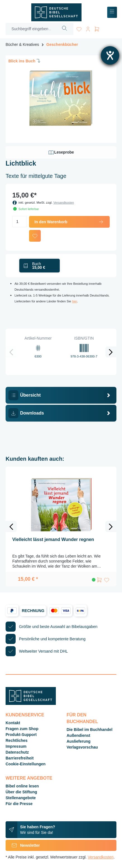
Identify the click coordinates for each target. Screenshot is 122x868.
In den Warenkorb (70, 222)
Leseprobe (61, 152)
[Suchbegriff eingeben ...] (31, 29)
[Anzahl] (20, 222)
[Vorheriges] (11, 352)
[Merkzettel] (79, 28)
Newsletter (23, 845)
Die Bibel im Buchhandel (90, 730)
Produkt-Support (21, 735)
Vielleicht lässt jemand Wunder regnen (53, 539)
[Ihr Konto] (88, 28)
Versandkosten (64, 203)
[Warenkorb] (97, 28)
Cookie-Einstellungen (26, 764)
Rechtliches (17, 740)
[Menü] (112, 12)
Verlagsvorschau (82, 747)
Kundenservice (25, 715)
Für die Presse (19, 804)
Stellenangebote (21, 798)
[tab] (61, 395)
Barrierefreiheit (20, 758)
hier (75, 301)
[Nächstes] (111, 352)
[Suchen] (65, 29)
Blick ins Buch (25, 61)
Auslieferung (79, 741)
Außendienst (79, 735)
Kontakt (13, 723)
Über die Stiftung (21, 792)
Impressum (16, 746)
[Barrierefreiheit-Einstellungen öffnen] (110, 55)
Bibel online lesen (22, 786)
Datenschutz (17, 752)
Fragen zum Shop (22, 729)
